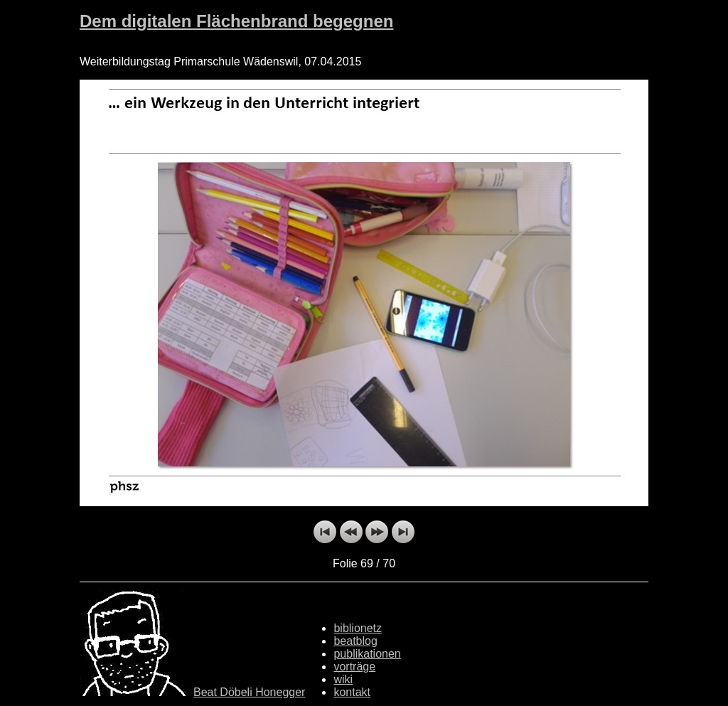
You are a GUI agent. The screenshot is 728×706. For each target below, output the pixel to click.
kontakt (352, 692)
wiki (343, 679)
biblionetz (358, 628)
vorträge (354, 667)
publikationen (367, 654)
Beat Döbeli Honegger (249, 692)
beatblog (355, 641)
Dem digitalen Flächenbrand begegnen (236, 21)
